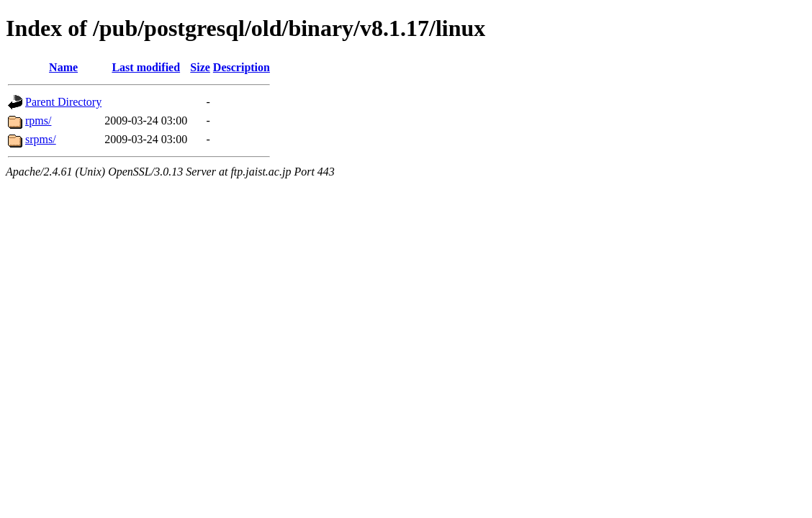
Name (63, 67)
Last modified (146, 67)
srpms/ (41, 139)
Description (242, 67)
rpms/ (38, 121)
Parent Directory (63, 102)
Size (200, 67)
